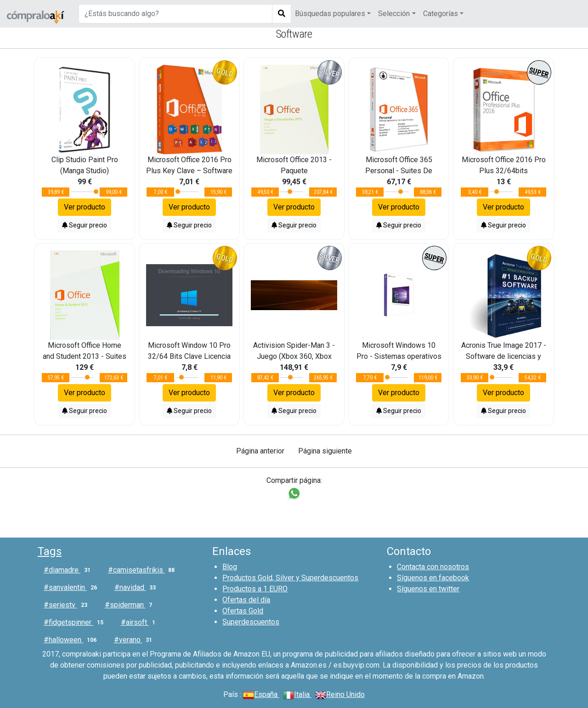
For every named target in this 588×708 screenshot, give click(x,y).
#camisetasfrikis (143, 570)
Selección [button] (394, 14)
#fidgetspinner (75, 623)
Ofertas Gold (243, 611)
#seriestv (67, 605)
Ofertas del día (246, 600)
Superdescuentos (251, 622)
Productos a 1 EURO (255, 589)
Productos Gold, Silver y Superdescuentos (290, 578)
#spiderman (130, 605)
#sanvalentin (72, 588)
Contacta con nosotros (433, 567)
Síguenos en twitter (428, 589)
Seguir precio (85, 225)
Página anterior (260, 451)
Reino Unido (340, 694)
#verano (135, 640)
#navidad (137, 588)
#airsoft (140, 623)
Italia (297, 694)
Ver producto (85, 207)
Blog (230, 567)
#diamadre (69, 570)
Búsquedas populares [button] (330, 14)
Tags (50, 551)
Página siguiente (325, 451)
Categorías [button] (441, 14)
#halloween (72, 640)
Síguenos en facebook (433, 578)
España (261, 694)
